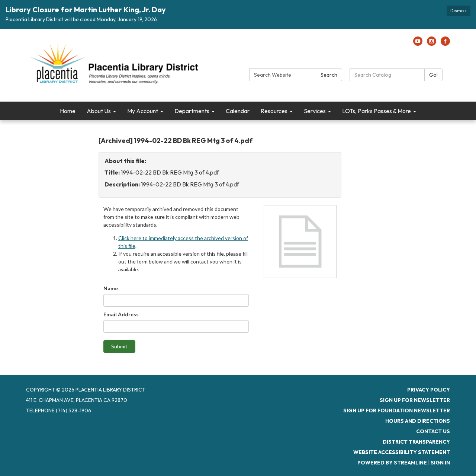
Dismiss (459, 11)
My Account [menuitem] (143, 111)
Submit (119, 346)
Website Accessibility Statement (402, 452)
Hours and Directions (418, 421)
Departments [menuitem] (192, 111)
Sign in (440, 463)
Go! (433, 75)
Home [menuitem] (68, 111)
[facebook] (445, 44)
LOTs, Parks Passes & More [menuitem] (377, 111)
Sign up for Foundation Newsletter (397, 410)
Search (329, 75)
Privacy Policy (429, 390)
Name (111, 288)
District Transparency (416, 442)
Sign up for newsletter (415, 400)
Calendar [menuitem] (238, 111)
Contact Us (433, 431)
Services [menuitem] (315, 111)
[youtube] (418, 44)
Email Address (121, 314)
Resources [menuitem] (274, 111)
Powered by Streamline (392, 463)
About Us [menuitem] (99, 111)
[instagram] (432, 44)
